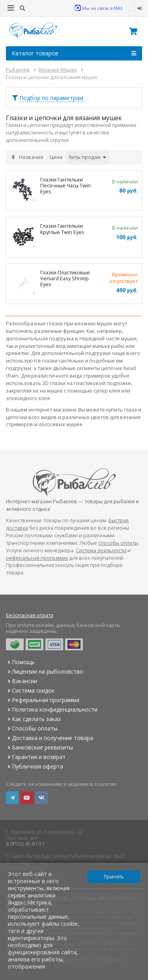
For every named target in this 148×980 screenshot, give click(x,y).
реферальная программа (37, 558)
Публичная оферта (35, 766)
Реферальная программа (43, 700)
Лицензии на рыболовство (45, 671)
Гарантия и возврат (36, 757)
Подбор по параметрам (51, 98)
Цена (56, 157)
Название (31, 157)
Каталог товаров (74, 53)
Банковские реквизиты (39, 747)
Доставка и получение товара (50, 738)
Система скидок (30, 690)
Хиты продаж (88, 157)
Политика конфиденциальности (52, 709)
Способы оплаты (32, 728)
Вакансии (22, 681)
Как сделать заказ (33, 719)
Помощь (20, 662)
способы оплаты (118, 543)
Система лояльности (101, 550)
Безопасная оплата (30, 615)
